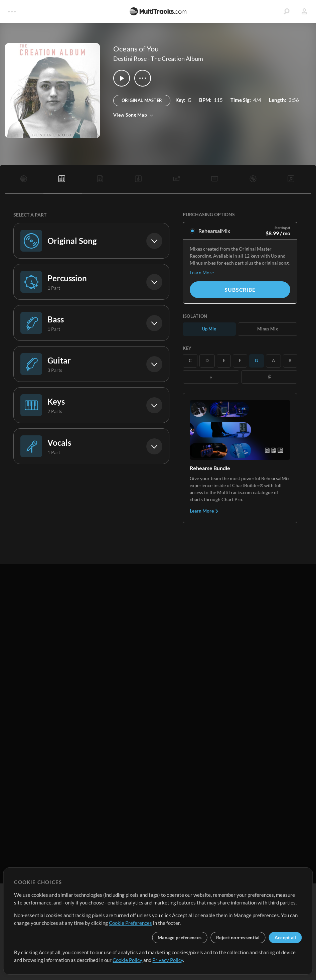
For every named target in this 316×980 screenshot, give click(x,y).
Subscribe (240, 290)
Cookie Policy (127, 960)
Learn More (202, 272)
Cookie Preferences (130, 923)
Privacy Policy (168, 960)
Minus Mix (268, 329)
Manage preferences (180, 937)
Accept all (285, 937)
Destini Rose (130, 58)
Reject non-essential (238, 937)
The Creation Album (177, 58)
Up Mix (209, 329)
